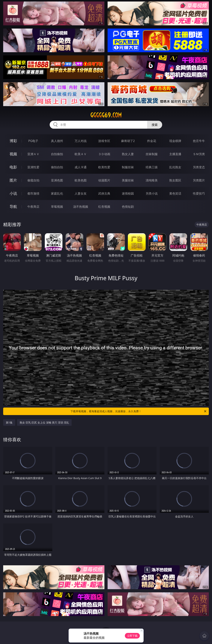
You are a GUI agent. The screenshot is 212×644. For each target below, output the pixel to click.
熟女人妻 (128, 154)
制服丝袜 (128, 167)
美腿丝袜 (128, 180)
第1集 (9, 422)
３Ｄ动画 (104, 154)
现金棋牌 (175, 141)
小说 (13, 193)
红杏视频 (104, 207)
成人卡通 (81, 167)
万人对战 (81, 141)
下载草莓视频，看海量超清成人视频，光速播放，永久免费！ (139, 411)
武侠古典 (104, 193)
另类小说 (152, 193)
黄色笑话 (175, 193)
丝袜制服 (152, 154)
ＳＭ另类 (199, 154)
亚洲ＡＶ (33, 154)
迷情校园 (128, 193)
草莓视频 (57, 207)
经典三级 (152, 167)
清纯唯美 (152, 180)
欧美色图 (81, 180)
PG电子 (33, 141)
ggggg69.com (106, 115)
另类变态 (199, 167)
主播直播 (175, 154)
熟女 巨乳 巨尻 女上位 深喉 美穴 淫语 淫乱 (44, 422)
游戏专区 (104, 141)
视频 (13, 154)
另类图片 (199, 180)
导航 (13, 206)
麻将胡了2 (128, 141)
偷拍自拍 (57, 167)
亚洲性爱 (33, 167)
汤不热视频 (81, 207)
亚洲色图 (57, 180)
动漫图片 (104, 180)
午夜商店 (33, 207)
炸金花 (152, 141)
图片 (13, 180)
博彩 (13, 141)
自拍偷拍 (57, 154)
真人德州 (57, 141)
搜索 (155, 125)
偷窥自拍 (33, 180)
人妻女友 (81, 193)
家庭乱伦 (57, 193)
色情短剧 (128, 207)
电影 (13, 167)
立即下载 (132, 636)
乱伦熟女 (175, 167)
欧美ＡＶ (81, 154)
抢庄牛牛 (199, 141)
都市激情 (33, 193)
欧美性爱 (104, 167)
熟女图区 (175, 180)
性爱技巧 (199, 193)
